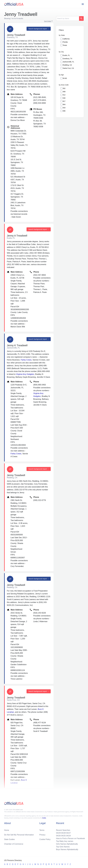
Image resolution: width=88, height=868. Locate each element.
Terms (42, 830)
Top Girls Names (63, 847)
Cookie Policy (45, 839)
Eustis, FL (66, 55)
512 (64, 95)
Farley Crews (26, 360)
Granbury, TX (68, 59)
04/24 (68, 836)
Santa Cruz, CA (68, 68)
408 (64, 92)
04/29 (58, 833)
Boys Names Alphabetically (67, 849)
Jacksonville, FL (69, 62)
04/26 (58, 836)
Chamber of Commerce (14, 844)
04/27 (68, 833)
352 (64, 88)
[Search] (68, 18)
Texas (65, 45)
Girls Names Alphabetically (67, 844)
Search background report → (39, 29)
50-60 (65, 78)
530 (64, 98)
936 (64, 111)
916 (64, 108)
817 (64, 101)
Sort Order (48, 21)
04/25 (63, 836)
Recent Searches (63, 830)
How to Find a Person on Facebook (70, 838)
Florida (65, 42)
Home (7, 830)
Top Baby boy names (65, 841)
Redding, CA (67, 65)
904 (64, 104)
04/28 (63, 833)
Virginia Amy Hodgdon (25, 374)
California (66, 39)
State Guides (9, 839)
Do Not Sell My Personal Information (19, 835)
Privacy (42, 835)
